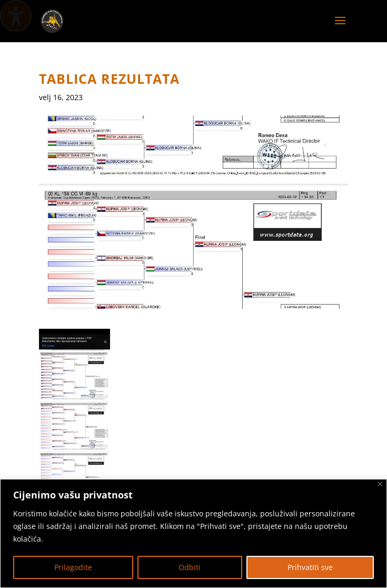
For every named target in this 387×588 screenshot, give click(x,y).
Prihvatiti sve (310, 567)
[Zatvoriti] (380, 484)
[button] (340, 27)
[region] (193, 533)
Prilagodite (73, 567)
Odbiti (190, 567)
